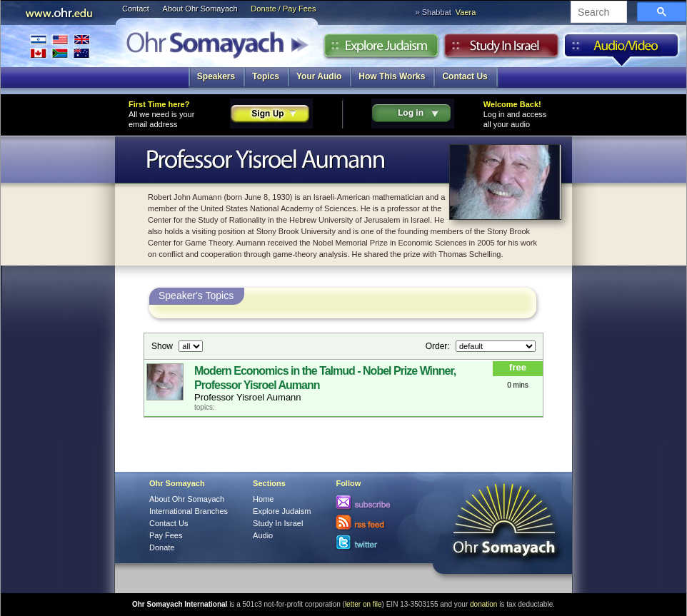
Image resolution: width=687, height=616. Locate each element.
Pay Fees (166, 535)
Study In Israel (278, 523)
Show (163, 346)
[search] (597, 13)
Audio (622, 49)
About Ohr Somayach (200, 9)
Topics (266, 76)
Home (263, 499)
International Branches (60, 46)
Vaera (466, 12)
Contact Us (465, 76)
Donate (162, 547)
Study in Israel (501, 49)
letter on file (363, 604)
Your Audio (319, 76)
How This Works (392, 76)
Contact (136, 9)
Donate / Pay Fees (283, 9)
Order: (439, 346)
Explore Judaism (381, 49)
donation (483, 604)
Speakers (216, 76)
